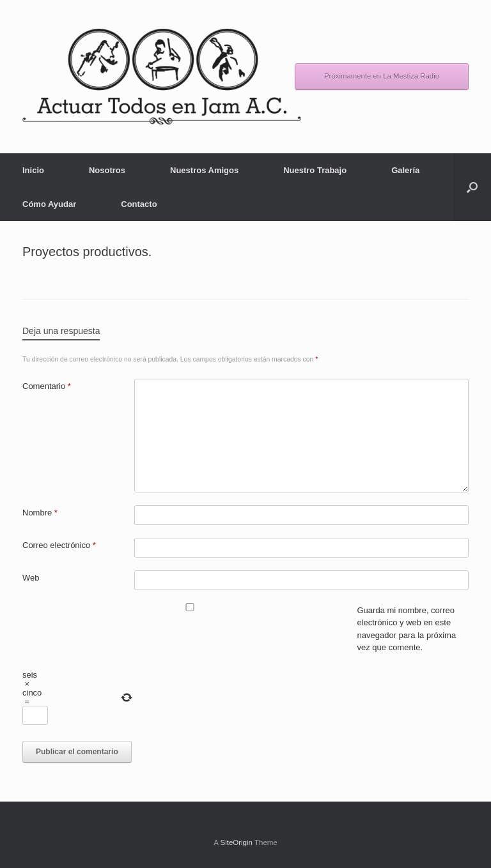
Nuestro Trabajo (315, 170)
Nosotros (107, 170)
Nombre (40, 513)
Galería (405, 170)
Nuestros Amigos (204, 170)
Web (31, 578)
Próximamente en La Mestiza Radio (382, 76)
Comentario (47, 386)
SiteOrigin (236, 842)
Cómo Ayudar (49, 204)
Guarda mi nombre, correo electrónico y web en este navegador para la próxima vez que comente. (407, 629)
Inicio (33, 170)
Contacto (139, 204)
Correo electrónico (59, 545)
